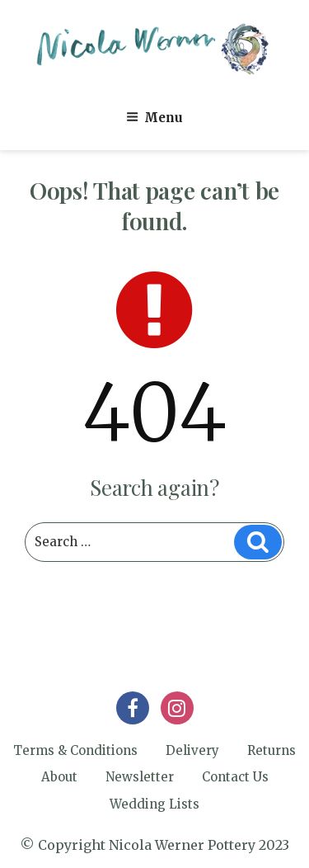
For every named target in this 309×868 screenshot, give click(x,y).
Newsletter (140, 777)
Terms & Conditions (75, 750)
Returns (272, 750)
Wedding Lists (154, 804)
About (59, 777)
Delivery (192, 750)
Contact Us (235, 777)
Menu (155, 118)
